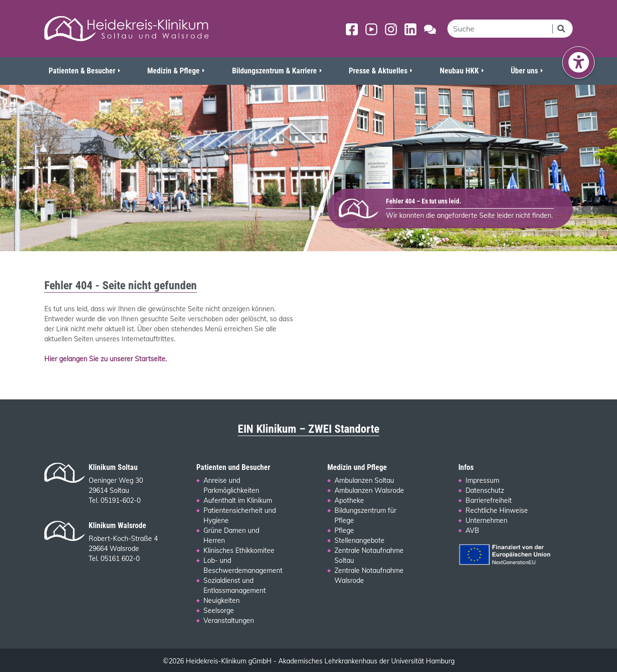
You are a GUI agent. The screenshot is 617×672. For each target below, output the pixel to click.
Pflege (344, 530)
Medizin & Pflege (173, 71)
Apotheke (349, 500)
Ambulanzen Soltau (364, 480)
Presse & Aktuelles (378, 71)
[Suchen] (562, 29)
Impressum (482, 480)
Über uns (524, 71)
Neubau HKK (459, 71)
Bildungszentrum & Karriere (274, 71)
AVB (472, 530)
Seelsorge (219, 611)
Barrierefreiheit (489, 500)
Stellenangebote (359, 540)
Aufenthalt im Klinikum (238, 500)
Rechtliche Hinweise (497, 510)
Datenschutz (485, 490)
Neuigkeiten (222, 601)
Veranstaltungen (229, 621)
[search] (500, 29)
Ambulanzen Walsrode (369, 490)
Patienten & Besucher (82, 71)
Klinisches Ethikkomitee (239, 550)
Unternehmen (486, 520)
